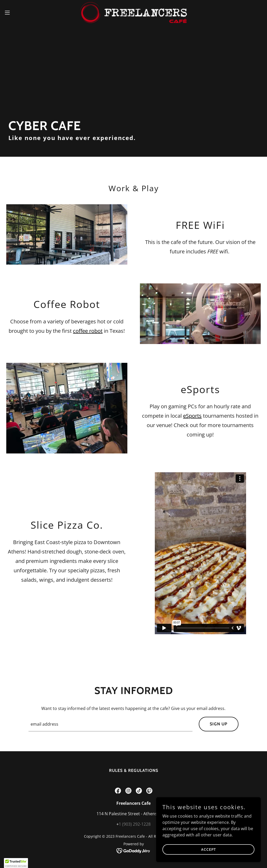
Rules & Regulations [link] (134, 770)
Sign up (219, 724)
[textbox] (110, 724)
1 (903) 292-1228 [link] (135, 824)
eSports (192, 416)
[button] (22, 13)
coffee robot (88, 331)
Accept (209, 849)
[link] (133, 13)
